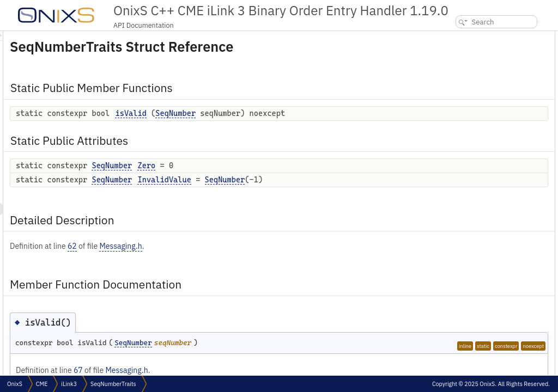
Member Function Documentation (487, 109)
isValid (267, 113)
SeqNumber (312, 113)
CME (42, 384)
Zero (283, 177)
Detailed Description (468, 97)
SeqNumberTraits (113, 384)
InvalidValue (300, 191)
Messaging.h (257, 258)
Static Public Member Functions (485, 37)
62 (208, 258)
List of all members (464, 169)
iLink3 (69, 384)
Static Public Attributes (472, 61)
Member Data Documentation (480, 133)
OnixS (15, 384)
